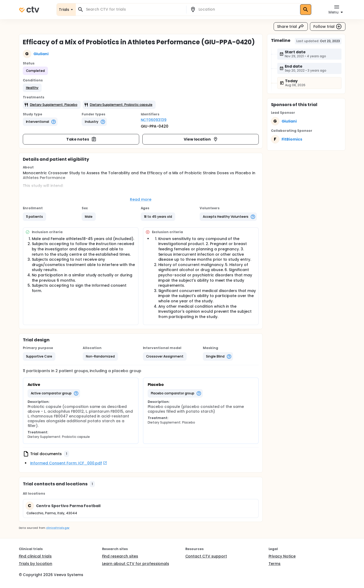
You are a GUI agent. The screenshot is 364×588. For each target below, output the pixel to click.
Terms (275, 564)
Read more (141, 199)
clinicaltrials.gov (58, 528)
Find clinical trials (35, 556)
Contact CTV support (206, 556)
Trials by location (36, 564)
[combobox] (134, 9)
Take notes (82, 139)
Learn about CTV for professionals (136, 564)
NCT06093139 (154, 120)
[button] (32, 88)
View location (201, 139)
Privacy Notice (282, 556)
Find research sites (120, 556)
